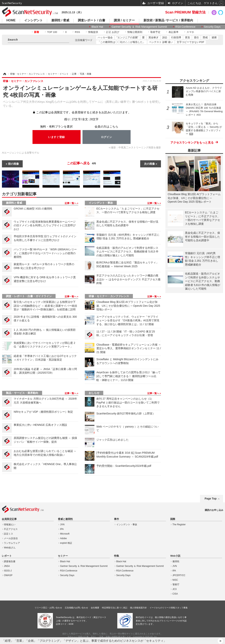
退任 (196, 37)
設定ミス (8, 534)
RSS (77, 32)
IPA (62, 529)
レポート (7, 556)
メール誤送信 (11, 538)
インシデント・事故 (101, 203)
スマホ (190, 32)
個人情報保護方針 (138, 608)
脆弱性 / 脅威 (60, 20)
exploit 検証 (66, 543)
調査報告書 (10, 561)
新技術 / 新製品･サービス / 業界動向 (168, 20)
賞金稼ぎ (153, 37)
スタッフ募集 (181, 608)
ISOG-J (8, 571)
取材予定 (155, 32)
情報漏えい (10, 525)
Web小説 (175, 556)
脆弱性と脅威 (14, 203)
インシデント (33, 20)
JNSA (7, 566)
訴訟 (165, 37)
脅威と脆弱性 (65, 519)
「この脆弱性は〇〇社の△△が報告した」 (121, 42)
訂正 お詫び (113, 32)
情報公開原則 (135, 32)
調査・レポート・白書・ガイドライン (29, 296)
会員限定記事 (9, 519)
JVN (62, 525)
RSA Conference (185, 27)
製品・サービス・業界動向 (22, 393)
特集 (117, 556)
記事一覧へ (71, 203)
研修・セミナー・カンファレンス (109, 296)
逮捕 (214, 37)
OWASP (8, 575)
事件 (117, 519)
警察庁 (176, 585)
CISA (175, 594)
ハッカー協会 (105, 37)
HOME (11, 20)
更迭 (187, 37)
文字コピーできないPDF (190, 42)
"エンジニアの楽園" (127, 37)
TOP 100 (52, 32)
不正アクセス (11, 529)
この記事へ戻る (81, 163)
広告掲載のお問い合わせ (76, 608)
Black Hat (97, 27)
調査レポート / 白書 (91, 20)
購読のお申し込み (214, 510)
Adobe (64, 538)
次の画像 (149, 164)
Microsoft (65, 534)
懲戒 (205, 37)
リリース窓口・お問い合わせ (48, 608)
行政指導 (176, 37)
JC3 (175, 589)
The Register (179, 525)
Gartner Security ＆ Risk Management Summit (139, 27)
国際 (173, 519)
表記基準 (173, 32)
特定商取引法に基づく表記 (115, 608)
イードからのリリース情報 (162, 608)
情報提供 (93, 32)
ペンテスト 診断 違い (161, 42)
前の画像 (13, 164)
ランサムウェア (12, 543)
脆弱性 (176, 561)
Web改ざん (10, 548)
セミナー (63, 556)
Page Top (211, 499)
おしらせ (94, 393)
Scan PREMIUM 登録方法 (185, 12)
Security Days (212, 27)
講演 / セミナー (124, 20)
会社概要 (95, 608)
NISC (175, 580)
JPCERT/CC (179, 575)
